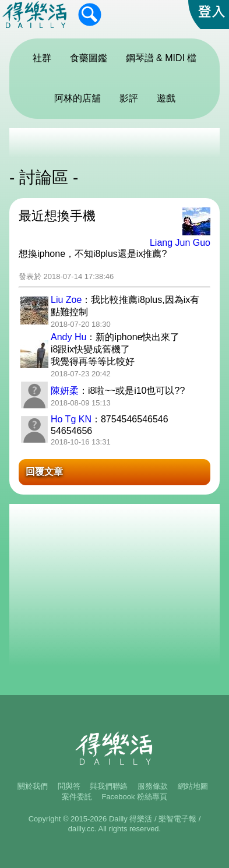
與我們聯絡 (109, 786)
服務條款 (153, 786)
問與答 (69, 786)
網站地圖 (193, 786)
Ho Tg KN (71, 419)
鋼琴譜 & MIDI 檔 (161, 58)
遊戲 (166, 98)
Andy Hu (68, 337)
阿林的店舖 (77, 98)
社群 (42, 58)
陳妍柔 (65, 391)
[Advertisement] (115, 143)
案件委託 (77, 797)
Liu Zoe (66, 300)
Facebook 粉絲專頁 (134, 797)
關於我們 (33, 786)
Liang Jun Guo (180, 243)
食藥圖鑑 (89, 58)
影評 (129, 98)
